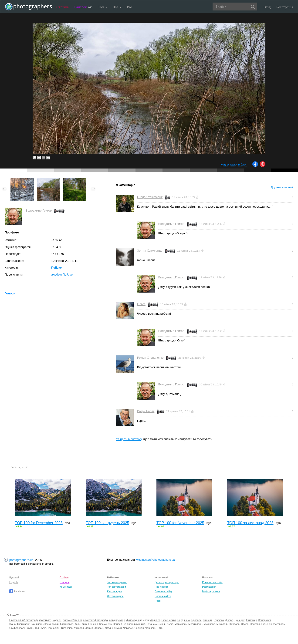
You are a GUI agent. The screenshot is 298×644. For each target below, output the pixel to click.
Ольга (141, 304)
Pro (129, 7)
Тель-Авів (40, 628)
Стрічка (63, 7)
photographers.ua (21, 560)
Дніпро (229, 620)
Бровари (196, 620)
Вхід (267, 7)
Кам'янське (67, 624)
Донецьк (239, 620)
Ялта (160, 628)
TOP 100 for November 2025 (180, 523)
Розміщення (209, 587)
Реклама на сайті (212, 582)
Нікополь (234, 624)
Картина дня (114, 591)
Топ (103, 7)
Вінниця (208, 620)
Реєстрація (285, 7)
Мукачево (209, 624)
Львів (170, 624)
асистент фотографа (95, 620)
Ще (117, 7)
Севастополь (277, 624)
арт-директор (117, 620)
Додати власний (282, 187)
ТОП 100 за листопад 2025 (250, 523)
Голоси (10, 293)
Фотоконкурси (115, 596)
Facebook (17, 591)
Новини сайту (163, 596)
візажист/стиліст (72, 620)
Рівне (265, 624)
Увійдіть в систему (129, 439)
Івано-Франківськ (19, 624)
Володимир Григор (39, 211)
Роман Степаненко (150, 358)
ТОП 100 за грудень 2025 (107, 523)
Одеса (245, 624)
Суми (30, 628)
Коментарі (66, 587)
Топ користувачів (117, 582)
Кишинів (93, 624)
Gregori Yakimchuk (150, 197)
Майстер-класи (211, 591)
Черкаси (128, 628)
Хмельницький (113, 628)
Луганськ (152, 624)
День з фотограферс (167, 582)
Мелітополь (195, 624)
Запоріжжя (265, 620)
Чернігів (139, 628)
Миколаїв (222, 624)
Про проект (161, 587)
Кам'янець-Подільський (45, 624)
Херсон (99, 628)
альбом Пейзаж (62, 275)
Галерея (83, 7)
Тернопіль (53, 628)
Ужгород (79, 628)
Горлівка (219, 620)
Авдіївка (155, 620)
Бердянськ (184, 620)
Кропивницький (136, 624)
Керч (78, 624)
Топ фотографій (117, 587)
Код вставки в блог (234, 164)
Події (158, 601)
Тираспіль (67, 628)
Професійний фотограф (24, 620)
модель (57, 620)
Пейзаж (57, 268)
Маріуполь (181, 624)
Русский (14, 577)
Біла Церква (169, 620)
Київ (84, 624)
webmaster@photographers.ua (156, 560)
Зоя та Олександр (150, 251)
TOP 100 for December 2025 (39, 523)
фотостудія (133, 620)
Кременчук (105, 624)
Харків (89, 628)
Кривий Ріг (119, 624)
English (14, 582)
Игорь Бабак (146, 411)
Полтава (255, 624)
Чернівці (150, 628)
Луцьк (162, 624)
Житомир (251, 620)
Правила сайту (163, 591)
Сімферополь (17, 628)
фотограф (45, 620)
